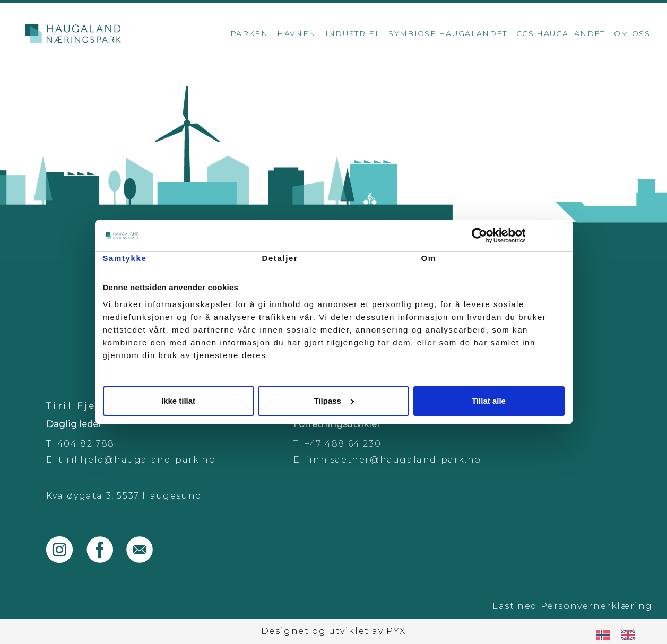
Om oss (632, 33)
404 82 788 (86, 444)
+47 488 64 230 (343, 444)
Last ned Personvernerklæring (573, 606)
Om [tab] (429, 258)
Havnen (296, 33)
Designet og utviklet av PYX (333, 631)
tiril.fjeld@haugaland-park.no (137, 460)
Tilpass (334, 401)
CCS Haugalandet (561, 33)
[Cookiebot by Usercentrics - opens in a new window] (518, 236)
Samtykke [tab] (125, 258)
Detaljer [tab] (280, 258)
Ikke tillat (178, 401)
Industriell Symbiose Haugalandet (416, 33)
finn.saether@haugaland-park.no (393, 460)
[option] (631, 635)
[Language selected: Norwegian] (621, 635)
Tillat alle (489, 401)
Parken (249, 33)
